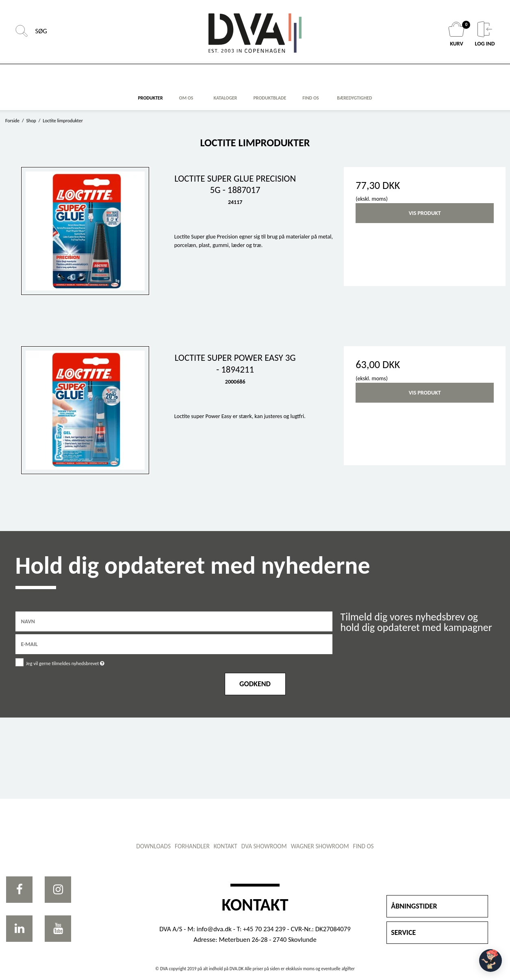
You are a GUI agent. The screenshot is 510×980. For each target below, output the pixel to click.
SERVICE (403, 932)
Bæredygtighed (354, 98)
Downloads (153, 846)
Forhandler (192, 846)
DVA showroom (264, 846)
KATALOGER (226, 98)
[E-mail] (174, 644)
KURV (457, 34)
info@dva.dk (214, 929)
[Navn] (174, 621)
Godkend (255, 684)
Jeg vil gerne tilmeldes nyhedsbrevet (86, 662)
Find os (364, 846)
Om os (186, 98)
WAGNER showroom (320, 846)
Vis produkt (425, 213)
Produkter (151, 98)
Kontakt (226, 846)
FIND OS (310, 98)
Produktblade (270, 98)
